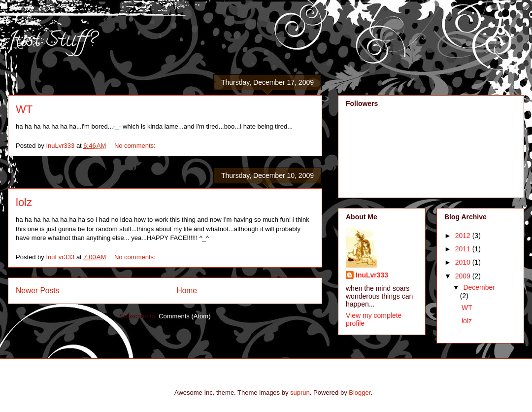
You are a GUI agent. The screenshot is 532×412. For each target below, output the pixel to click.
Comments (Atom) (184, 316)
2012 (464, 236)
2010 (464, 262)
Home (187, 291)
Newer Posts (37, 291)
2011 (464, 249)
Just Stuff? (52, 42)
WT (24, 109)
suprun (300, 393)
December (479, 287)
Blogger (360, 393)
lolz (24, 202)
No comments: (136, 146)
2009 (464, 276)
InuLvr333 (372, 275)
